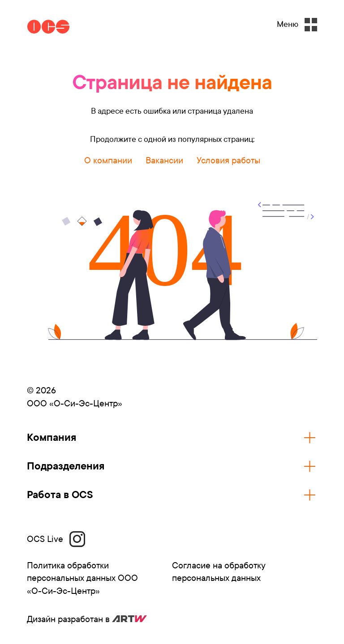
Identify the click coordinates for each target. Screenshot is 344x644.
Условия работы (228, 160)
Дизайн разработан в (87, 619)
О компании (108, 160)
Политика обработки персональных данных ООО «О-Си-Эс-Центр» (82, 578)
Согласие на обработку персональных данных (219, 572)
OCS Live (56, 539)
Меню (297, 25)
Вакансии (164, 160)
